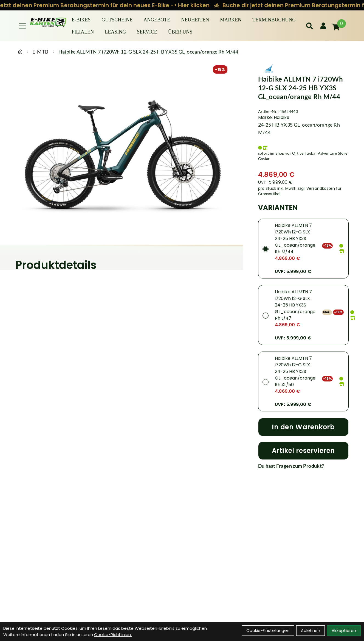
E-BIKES (81, 20)
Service (147, 32)
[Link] (22, 26)
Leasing (115, 32)
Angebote (157, 20)
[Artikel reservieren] (303, 451)
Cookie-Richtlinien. (113, 635)
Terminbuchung (274, 20)
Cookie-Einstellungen (268, 630)
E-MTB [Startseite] (40, 52)
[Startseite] (20, 52)
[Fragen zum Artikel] (303, 466)
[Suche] (309, 26)
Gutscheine (117, 20)
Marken (231, 20)
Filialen (83, 32)
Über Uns (180, 32)
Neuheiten (195, 20)
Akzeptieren (344, 630)
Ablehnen (311, 630)
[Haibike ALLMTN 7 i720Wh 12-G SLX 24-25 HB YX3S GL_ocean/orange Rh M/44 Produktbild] (121, 156)
